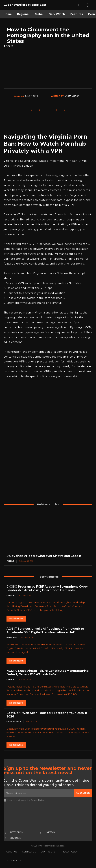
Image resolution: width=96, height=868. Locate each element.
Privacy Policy (37, 800)
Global (11, 595)
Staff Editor (72, 96)
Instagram (17, 832)
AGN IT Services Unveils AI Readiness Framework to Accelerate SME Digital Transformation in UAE (45, 630)
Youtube (15, 838)
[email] (39, 793)
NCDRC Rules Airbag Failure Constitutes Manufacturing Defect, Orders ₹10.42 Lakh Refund (48, 673)
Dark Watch (14, 722)
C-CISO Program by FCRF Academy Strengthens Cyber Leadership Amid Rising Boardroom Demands (47, 588)
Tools (8, 46)
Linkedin (50, 832)
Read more (16, 618)
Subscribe (83, 793)
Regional (12, 637)
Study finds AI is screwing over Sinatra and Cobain (44, 556)
